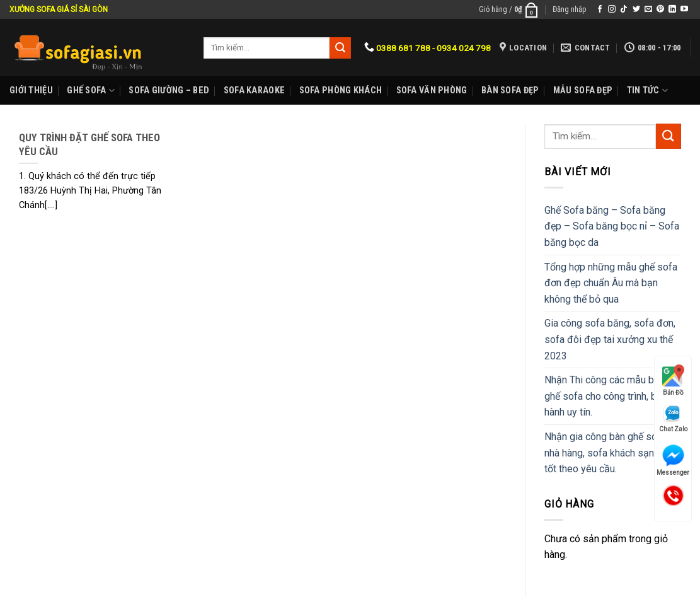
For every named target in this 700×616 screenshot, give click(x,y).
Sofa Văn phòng (432, 90)
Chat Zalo (673, 418)
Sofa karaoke (254, 90)
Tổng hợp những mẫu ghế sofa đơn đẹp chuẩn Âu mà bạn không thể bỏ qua (611, 283)
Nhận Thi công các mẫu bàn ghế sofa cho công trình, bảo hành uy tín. (606, 396)
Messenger (673, 460)
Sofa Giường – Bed (169, 90)
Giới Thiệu (31, 90)
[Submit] (668, 136)
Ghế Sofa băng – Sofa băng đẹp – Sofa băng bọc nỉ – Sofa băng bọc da (612, 226)
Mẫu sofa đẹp (583, 90)
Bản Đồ (673, 380)
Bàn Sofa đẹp (510, 90)
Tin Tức (648, 90)
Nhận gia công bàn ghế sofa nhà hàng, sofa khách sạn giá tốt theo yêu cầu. (607, 453)
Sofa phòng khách (341, 90)
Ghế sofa (91, 90)
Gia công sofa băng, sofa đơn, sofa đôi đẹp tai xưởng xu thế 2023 (610, 339)
